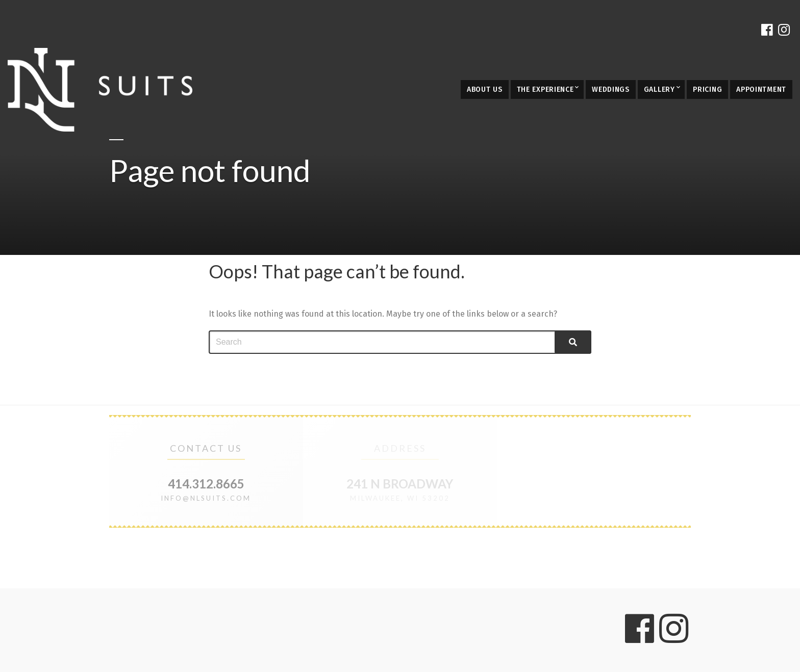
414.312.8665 (206, 484)
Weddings (611, 89)
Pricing (707, 89)
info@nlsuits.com (206, 498)
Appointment (761, 89)
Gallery (659, 89)
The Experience (545, 89)
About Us (485, 89)
